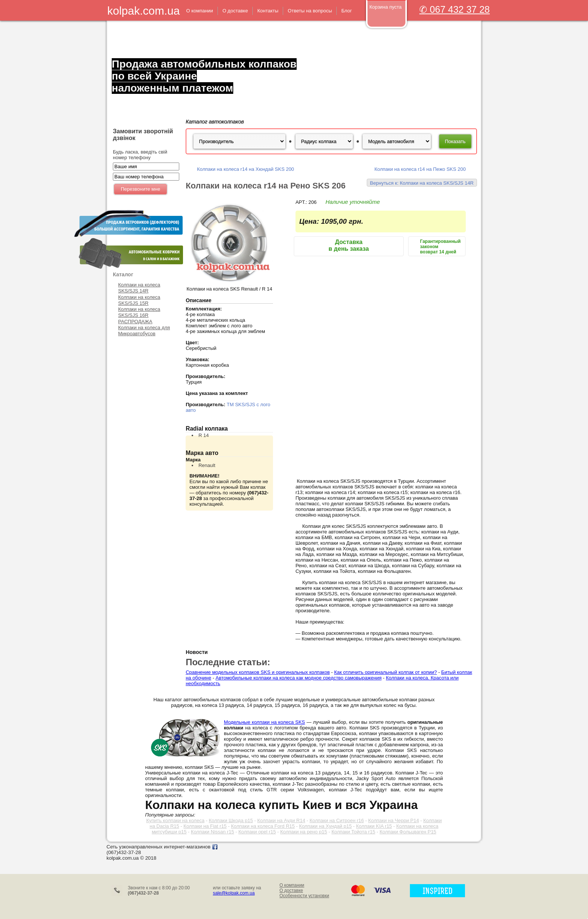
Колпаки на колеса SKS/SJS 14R (139, 288)
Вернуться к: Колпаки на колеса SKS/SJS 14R (422, 183)
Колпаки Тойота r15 (353, 832)
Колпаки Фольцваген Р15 (408, 832)
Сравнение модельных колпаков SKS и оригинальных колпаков (258, 672)
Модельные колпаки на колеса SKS (264, 722)
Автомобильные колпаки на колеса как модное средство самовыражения (299, 678)
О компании (292, 885)
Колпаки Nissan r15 (212, 832)
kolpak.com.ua (143, 11)
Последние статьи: (228, 662)
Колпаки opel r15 (257, 832)
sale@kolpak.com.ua (234, 893)
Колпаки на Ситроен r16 (337, 820)
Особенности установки (304, 896)
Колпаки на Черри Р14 (394, 820)
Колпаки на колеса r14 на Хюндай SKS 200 (245, 169)
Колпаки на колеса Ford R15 (263, 826)
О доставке (291, 890)
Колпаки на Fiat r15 (205, 826)
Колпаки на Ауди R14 (281, 820)
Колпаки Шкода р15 (231, 820)
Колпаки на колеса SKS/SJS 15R (139, 300)
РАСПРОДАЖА (135, 322)
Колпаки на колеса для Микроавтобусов (144, 331)
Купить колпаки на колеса (175, 820)
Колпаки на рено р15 (304, 832)
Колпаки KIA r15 (374, 826)
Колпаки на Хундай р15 (325, 826)
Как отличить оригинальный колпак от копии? (385, 672)
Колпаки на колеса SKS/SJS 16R (139, 312)
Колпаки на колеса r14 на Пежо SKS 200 (420, 169)
